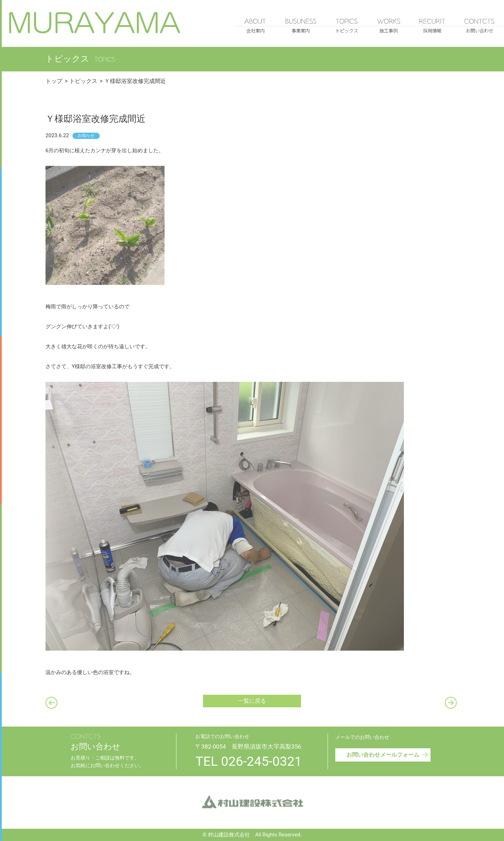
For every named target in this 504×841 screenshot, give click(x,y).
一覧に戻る (252, 701)
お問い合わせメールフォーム (388, 754)
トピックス (83, 81)
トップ (54, 81)
